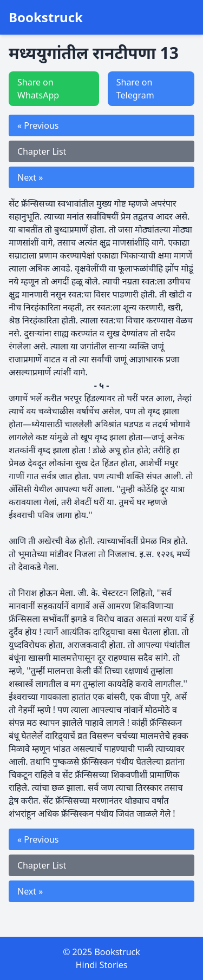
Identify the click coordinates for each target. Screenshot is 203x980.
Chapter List (42, 151)
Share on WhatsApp (38, 89)
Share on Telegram (135, 89)
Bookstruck (46, 17)
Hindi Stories (102, 965)
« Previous (38, 125)
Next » (30, 177)
